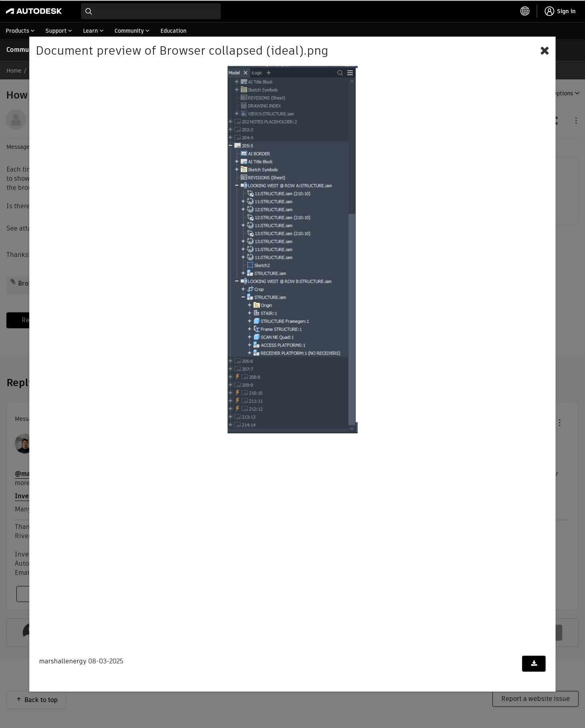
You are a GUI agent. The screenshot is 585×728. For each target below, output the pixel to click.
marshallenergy (63, 661)
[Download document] (534, 664)
